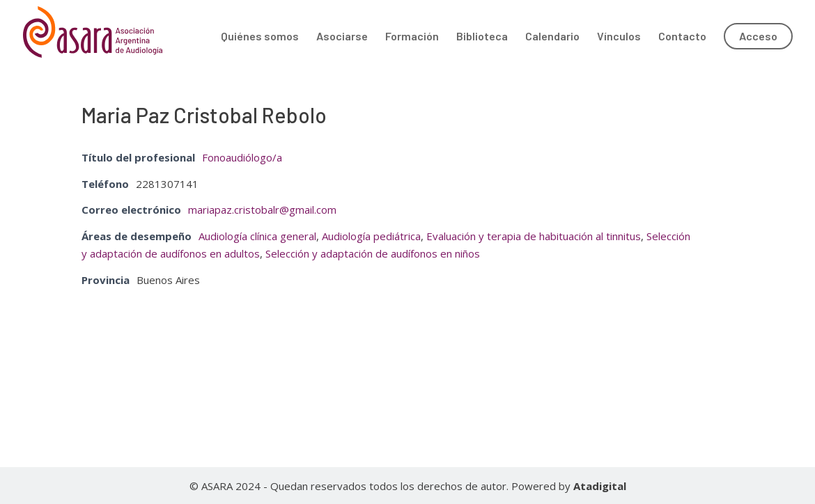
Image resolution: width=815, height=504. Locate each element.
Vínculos (619, 37)
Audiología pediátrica (371, 236)
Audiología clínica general (257, 236)
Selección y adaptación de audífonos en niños (373, 253)
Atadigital (600, 486)
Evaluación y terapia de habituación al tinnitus (534, 236)
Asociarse (342, 37)
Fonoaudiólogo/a (242, 157)
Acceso (758, 36)
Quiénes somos (260, 37)
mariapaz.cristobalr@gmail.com (262, 210)
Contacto (682, 37)
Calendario (552, 37)
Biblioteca (482, 37)
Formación (412, 37)
